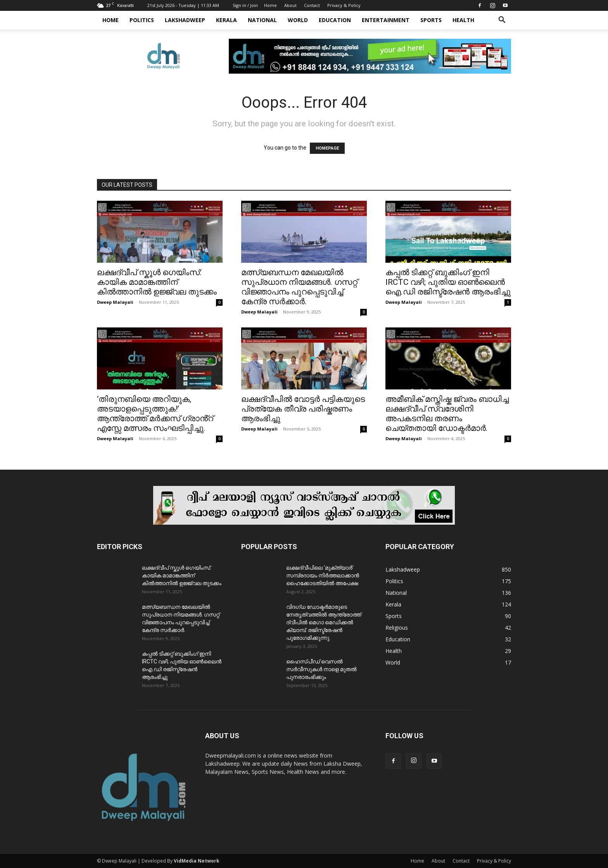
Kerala (226, 20)
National (262, 20)
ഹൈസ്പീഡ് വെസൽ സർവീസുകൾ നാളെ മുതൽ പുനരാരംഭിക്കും (321, 669)
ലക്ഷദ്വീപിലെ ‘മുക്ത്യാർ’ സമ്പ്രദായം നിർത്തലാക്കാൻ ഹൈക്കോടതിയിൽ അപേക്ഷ (323, 575)
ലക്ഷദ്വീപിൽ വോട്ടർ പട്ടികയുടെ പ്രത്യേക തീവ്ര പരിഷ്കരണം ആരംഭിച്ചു (303, 409)
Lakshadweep (185, 20)
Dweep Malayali (115, 302)
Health (463, 20)
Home (270, 5)
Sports (431, 20)
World (298, 20)
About (290, 5)
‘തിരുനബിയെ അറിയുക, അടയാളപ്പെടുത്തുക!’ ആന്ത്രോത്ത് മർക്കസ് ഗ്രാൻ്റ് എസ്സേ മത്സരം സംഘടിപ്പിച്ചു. (155, 414)
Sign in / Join (245, 5)
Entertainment (386, 20)
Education (335, 20)
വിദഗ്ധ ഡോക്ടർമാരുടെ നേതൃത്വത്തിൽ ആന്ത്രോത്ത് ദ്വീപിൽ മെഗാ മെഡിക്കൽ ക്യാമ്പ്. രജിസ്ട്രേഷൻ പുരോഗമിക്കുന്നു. (324, 622)
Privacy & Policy (344, 5)
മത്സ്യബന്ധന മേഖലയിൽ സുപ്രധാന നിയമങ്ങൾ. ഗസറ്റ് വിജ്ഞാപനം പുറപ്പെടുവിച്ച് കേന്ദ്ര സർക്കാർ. (299, 287)
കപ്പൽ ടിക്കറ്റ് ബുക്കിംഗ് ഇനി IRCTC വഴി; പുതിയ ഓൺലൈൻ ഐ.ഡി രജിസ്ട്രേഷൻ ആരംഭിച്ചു (448, 282)
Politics (142, 20)
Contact (312, 5)
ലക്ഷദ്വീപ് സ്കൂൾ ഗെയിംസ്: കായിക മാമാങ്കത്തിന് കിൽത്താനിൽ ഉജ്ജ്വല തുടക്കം (157, 282)
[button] (502, 21)
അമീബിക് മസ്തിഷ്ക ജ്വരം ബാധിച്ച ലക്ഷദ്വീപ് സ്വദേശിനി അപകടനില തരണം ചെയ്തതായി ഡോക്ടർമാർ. (447, 414)
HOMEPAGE (327, 148)
